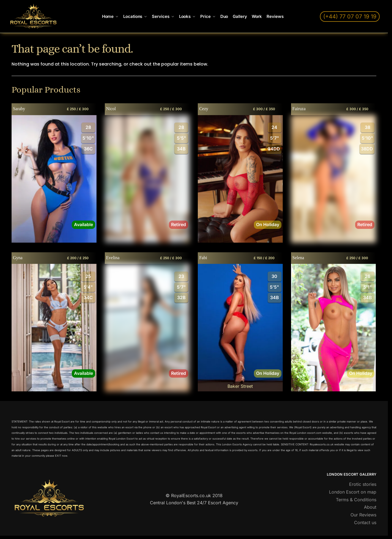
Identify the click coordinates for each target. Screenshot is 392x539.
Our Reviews (363, 515)
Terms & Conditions (356, 500)
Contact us (365, 522)
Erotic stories (363, 484)
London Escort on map (353, 492)
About (370, 507)
